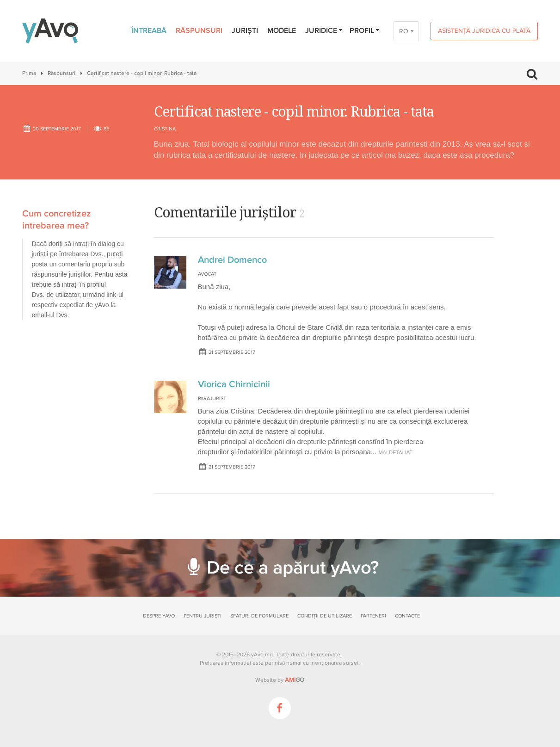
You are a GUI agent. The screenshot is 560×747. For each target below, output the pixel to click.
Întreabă (149, 31)
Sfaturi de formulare (259, 616)
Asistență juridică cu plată (484, 31)
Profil (365, 31)
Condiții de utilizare (325, 616)
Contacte (407, 616)
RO (404, 31)
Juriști (245, 31)
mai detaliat (396, 452)
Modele (282, 31)
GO (295, 680)
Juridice (324, 31)
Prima (29, 73)
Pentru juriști (203, 616)
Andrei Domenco (232, 260)
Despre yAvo (159, 616)
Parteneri (373, 616)
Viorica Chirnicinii (234, 384)
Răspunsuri (199, 31)
